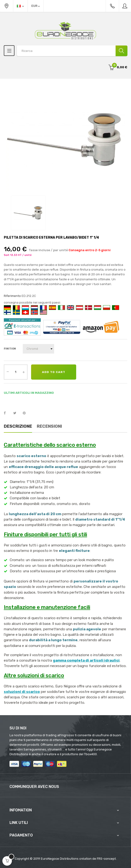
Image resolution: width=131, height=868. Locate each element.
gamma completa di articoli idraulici (86, 660)
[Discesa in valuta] (36, 6)
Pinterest (26, 413)
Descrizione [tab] (18, 426)
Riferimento (12, 296)
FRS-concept (106, 859)
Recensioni (49, 426)
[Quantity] (16, 372)
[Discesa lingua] (20, 6)
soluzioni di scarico (22, 692)
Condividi (7, 413)
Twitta (17, 413)
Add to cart (54, 372)
